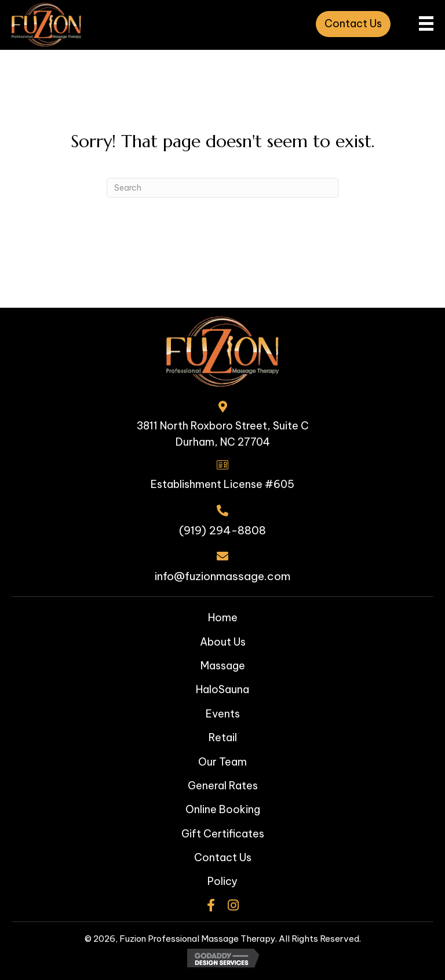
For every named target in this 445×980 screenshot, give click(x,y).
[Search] (222, 188)
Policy (222, 881)
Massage (223, 666)
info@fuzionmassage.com (222, 576)
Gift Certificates (223, 834)
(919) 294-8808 (222, 530)
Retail (223, 737)
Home (223, 617)
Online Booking (223, 809)
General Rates (223, 786)
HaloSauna (222, 689)
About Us (223, 642)
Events (223, 714)
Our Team (222, 762)
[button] (353, 24)
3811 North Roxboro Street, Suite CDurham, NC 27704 (223, 434)
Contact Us (223, 857)
